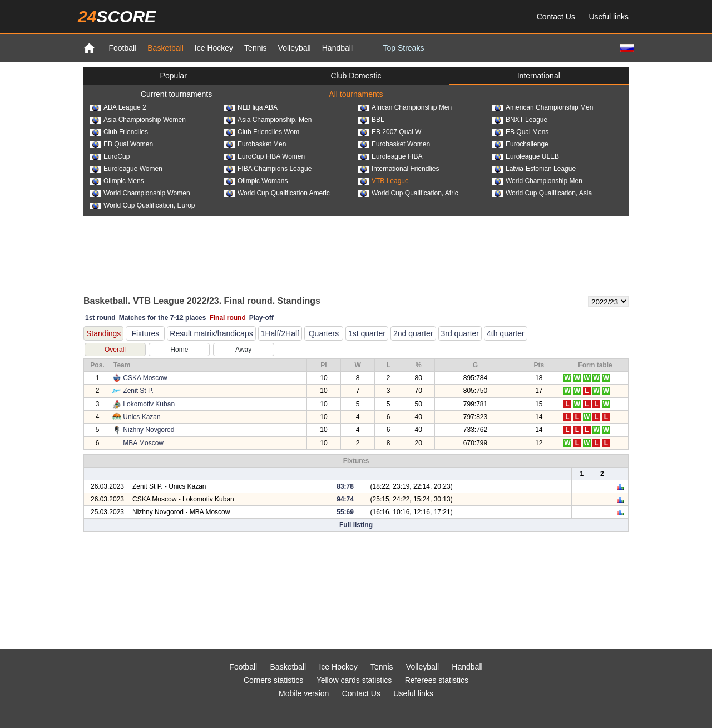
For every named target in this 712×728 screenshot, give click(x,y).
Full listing (356, 525)
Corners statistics (273, 680)
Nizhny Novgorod (149, 430)
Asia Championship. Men (268, 120)
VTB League (384, 181)
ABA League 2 (118, 107)
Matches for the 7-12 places (163, 318)
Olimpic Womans (256, 181)
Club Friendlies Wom (262, 132)
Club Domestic (356, 76)
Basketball (165, 48)
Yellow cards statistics (354, 680)
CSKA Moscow (145, 378)
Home (179, 350)
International (539, 76)
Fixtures (145, 333)
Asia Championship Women (138, 120)
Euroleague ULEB (526, 156)
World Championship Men (537, 181)
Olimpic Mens (117, 181)
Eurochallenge (520, 144)
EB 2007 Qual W (390, 132)
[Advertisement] (356, 255)
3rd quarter (460, 333)
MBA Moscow (143, 443)
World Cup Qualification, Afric (408, 193)
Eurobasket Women (394, 144)
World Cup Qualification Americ (277, 193)
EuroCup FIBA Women (264, 156)
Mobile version (304, 693)
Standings (103, 333)
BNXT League (520, 120)
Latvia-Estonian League (534, 169)
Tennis (255, 48)
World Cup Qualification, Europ (143, 205)
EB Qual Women (122, 144)
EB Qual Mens (520, 132)
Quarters (324, 333)
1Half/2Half (280, 333)
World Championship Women (140, 193)
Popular (174, 76)
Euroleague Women (126, 169)
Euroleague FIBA (390, 156)
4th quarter (506, 333)
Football (122, 48)
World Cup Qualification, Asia (542, 193)
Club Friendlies (119, 132)
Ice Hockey (214, 48)
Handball (337, 48)
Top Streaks (403, 48)
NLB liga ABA (251, 107)
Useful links (609, 17)
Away (243, 350)
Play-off (261, 318)
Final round (227, 318)
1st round (100, 318)
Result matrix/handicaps (211, 333)
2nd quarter (413, 333)
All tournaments (356, 94)
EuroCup (110, 156)
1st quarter (367, 333)
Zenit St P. (138, 391)
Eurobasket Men (255, 144)
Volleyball (295, 48)
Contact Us (556, 17)
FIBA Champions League (268, 169)
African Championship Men (405, 107)
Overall (115, 350)
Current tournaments (176, 94)
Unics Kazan (142, 417)
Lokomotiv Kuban (149, 404)
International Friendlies (399, 169)
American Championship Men (543, 107)
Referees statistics (437, 680)
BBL (371, 120)
